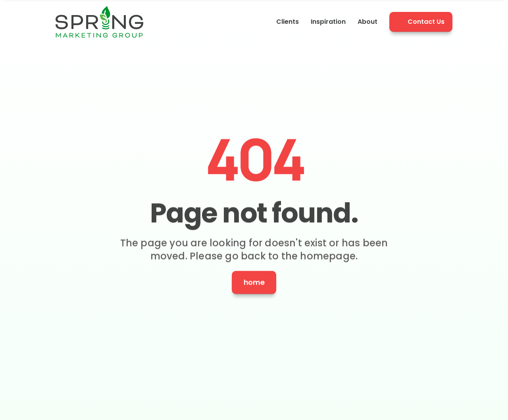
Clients (288, 22)
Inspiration (328, 22)
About (368, 22)
